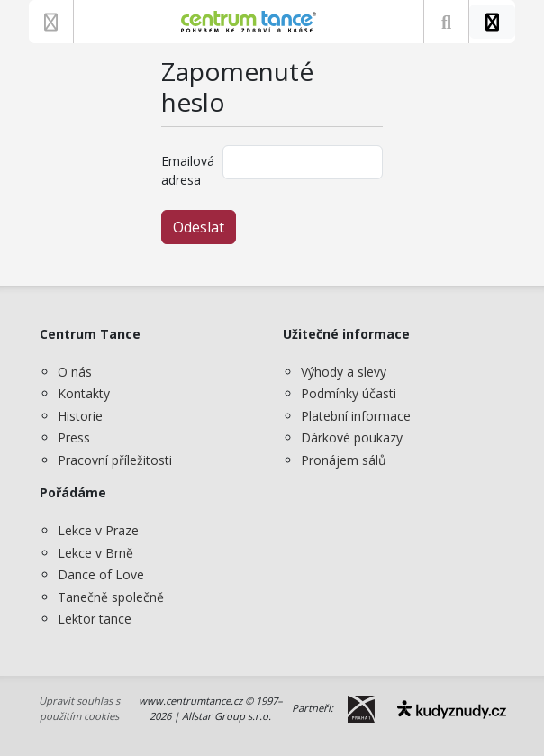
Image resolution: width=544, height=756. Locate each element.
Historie (80, 416)
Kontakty (84, 393)
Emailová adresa (186, 170)
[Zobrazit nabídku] (51, 22)
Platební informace (356, 416)
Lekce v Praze (98, 530)
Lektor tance (95, 619)
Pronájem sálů (344, 460)
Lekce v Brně (95, 553)
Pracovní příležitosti (115, 460)
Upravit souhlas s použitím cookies (79, 708)
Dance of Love (101, 574)
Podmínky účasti (349, 393)
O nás (75, 372)
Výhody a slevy (344, 372)
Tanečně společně (111, 597)
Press (74, 437)
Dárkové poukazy (352, 437)
